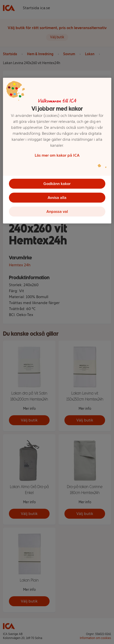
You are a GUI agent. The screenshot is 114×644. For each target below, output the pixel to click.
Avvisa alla (57, 197)
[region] (57, 150)
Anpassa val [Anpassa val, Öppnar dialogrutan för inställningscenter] (57, 211)
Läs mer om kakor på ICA (57, 155)
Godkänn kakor (57, 183)
